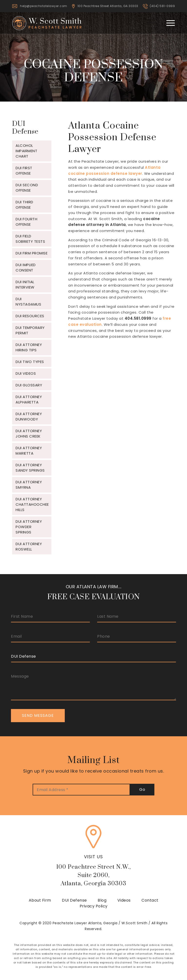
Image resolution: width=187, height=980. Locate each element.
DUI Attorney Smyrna (29, 485)
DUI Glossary (29, 385)
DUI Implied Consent (26, 267)
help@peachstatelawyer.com (44, 6)
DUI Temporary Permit (30, 330)
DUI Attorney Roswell (29, 546)
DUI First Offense (24, 171)
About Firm (40, 900)
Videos (124, 900)
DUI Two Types (30, 362)
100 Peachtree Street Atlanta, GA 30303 (108, 6)
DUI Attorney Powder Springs (29, 527)
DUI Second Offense (27, 188)
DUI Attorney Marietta (29, 451)
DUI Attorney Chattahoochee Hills (32, 504)
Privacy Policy (94, 906)
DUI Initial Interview (25, 285)
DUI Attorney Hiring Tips (29, 347)
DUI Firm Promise (32, 253)
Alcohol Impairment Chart (26, 151)
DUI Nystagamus (28, 302)
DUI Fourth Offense (26, 222)
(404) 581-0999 (162, 6)
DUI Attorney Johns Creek (29, 434)
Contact (150, 900)
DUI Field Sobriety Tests (30, 239)
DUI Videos (26, 373)
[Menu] (168, 23)
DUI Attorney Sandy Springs (30, 468)
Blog (102, 900)
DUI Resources (30, 316)
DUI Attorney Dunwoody (29, 416)
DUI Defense (74, 900)
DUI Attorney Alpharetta (29, 399)
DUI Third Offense (24, 205)
